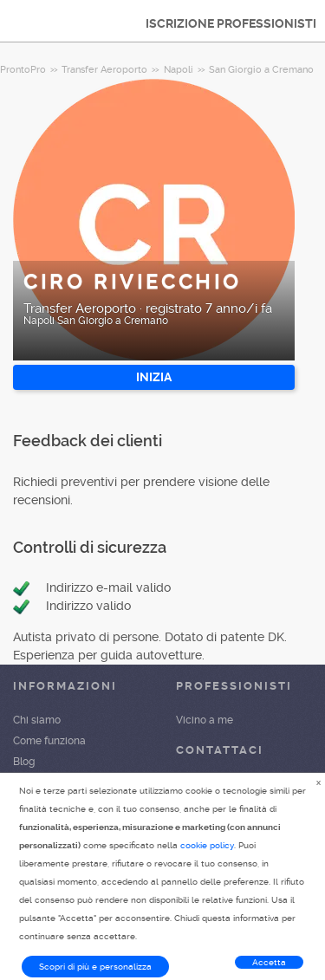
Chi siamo (37, 720)
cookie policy (207, 845)
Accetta (269, 962)
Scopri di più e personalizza (95, 967)
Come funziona (49, 741)
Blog (24, 762)
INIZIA (154, 377)
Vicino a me (205, 720)
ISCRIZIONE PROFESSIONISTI (231, 23)
